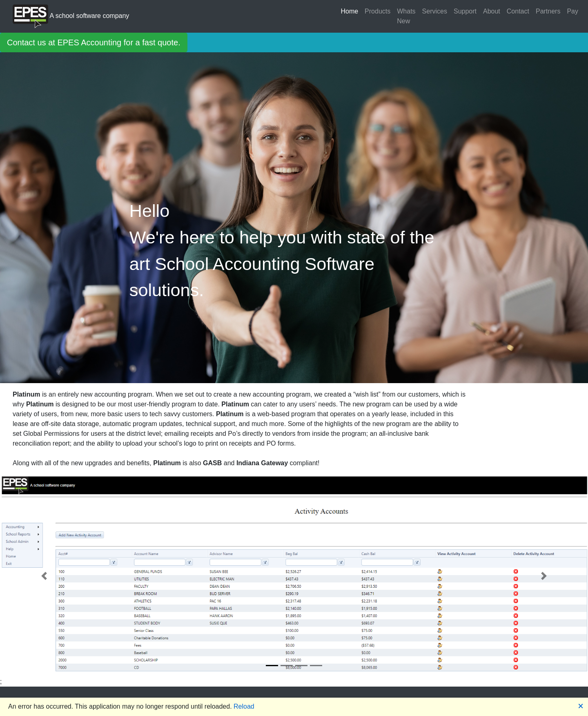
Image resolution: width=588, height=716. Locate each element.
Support (465, 11)
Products (378, 11)
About (492, 11)
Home (349, 11)
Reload (244, 706)
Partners (548, 11)
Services (435, 11)
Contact (518, 11)
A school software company (71, 16)
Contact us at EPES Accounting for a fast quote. (94, 42)
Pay (572, 11)
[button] (44, 576)
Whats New (406, 16)
